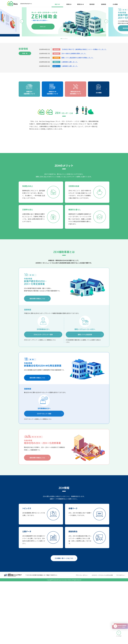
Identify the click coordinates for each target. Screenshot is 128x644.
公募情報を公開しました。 (70, 62)
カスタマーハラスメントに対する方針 (102, 640)
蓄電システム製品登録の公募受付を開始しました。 (78, 58)
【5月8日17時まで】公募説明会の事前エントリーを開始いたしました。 (84, 49)
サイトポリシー (121, 640)
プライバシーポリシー (82, 640)
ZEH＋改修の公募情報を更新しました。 (74, 53)
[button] (61, 39)
